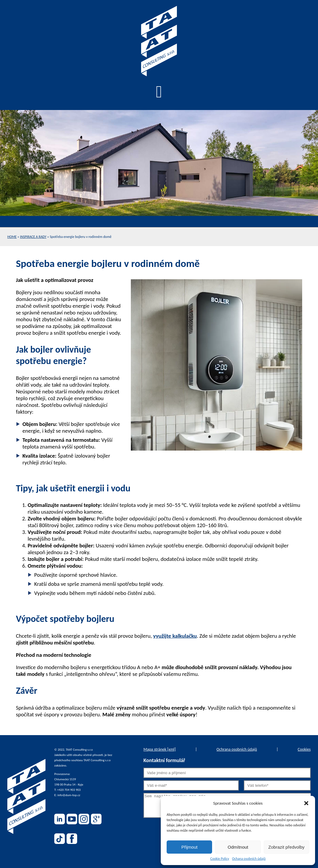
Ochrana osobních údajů (237, 749)
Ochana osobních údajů (249, 859)
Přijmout (189, 847)
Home (12, 237)
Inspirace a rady (33, 237)
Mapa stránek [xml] (160, 749)
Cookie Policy (220, 859)
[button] (306, 803)
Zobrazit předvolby (286, 847)
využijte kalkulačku (175, 636)
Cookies (304, 749)
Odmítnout (238, 847)
